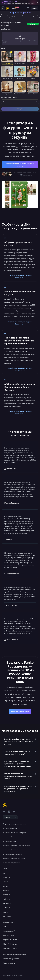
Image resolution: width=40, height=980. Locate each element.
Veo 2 (4, 873)
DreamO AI (6, 895)
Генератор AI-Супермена (11, 863)
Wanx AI (5, 882)
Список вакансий (9, 931)
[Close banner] (37, 3)
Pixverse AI (6, 877)
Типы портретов (8, 935)
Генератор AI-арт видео (11, 850)
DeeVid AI (6, 890)
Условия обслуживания (11, 959)
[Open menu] (28, 8)
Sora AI (5, 912)
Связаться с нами (9, 963)
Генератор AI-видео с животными (15, 837)
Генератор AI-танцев (10, 841)
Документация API (9, 922)
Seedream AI (7, 916)
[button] (20, 741)
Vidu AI (5, 869)
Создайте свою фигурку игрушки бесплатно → (20, 277)
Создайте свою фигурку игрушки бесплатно (20, 165)
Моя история (33, 24)
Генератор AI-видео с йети (12, 854)
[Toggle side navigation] (3, 8)
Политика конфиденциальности (14, 954)
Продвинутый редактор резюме (14, 824)
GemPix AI (6, 908)
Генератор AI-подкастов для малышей (16, 845)
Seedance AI (7, 903)
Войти (35, 8)
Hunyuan (6, 886)
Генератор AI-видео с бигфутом (14, 858)
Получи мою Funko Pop (20, 711)
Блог (4, 927)
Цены (14, 8)
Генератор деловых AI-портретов (15, 833)
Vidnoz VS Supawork (10, 944)
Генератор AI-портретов (11, 828)
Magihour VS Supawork (11, 940)
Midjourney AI (7, 899)
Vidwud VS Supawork (10, 948)
